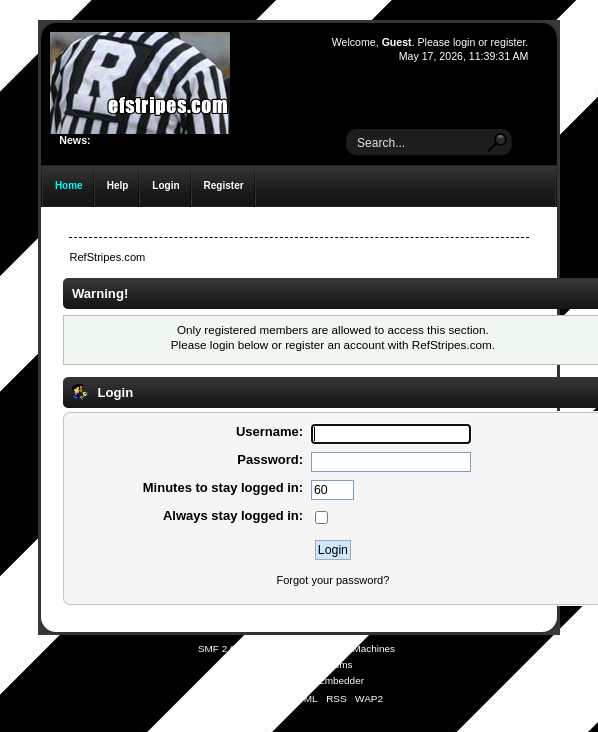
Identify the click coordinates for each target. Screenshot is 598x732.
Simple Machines (357, 648)
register (508, 42)
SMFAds (260, 664)
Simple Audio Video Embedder (296, 680)
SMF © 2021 (286, 648)
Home (69, 185)
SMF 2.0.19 (224, 648)
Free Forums (323, 664)
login (464, 42)
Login (165, 185)
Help (118, 185)
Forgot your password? (332, 580)
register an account (334, 344)
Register (224, 185)
